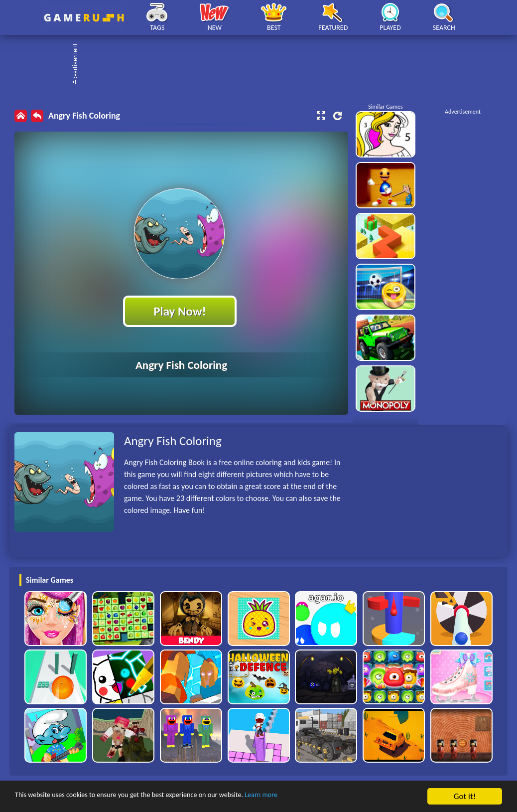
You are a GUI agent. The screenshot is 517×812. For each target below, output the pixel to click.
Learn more (311, 797)
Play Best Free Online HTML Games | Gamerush (84, 18)
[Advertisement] (263, 65)
